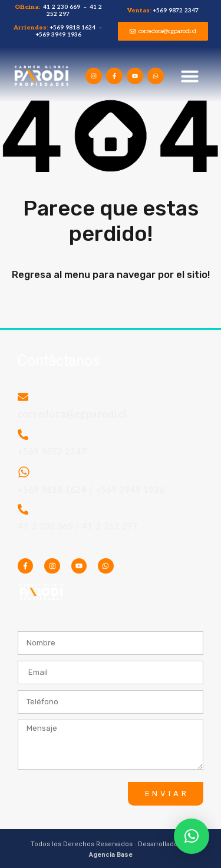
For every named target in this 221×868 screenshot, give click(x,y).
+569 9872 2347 (52, 452)
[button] (190, 76)
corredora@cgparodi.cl (72, 415)
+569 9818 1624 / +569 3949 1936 (91, 490)
